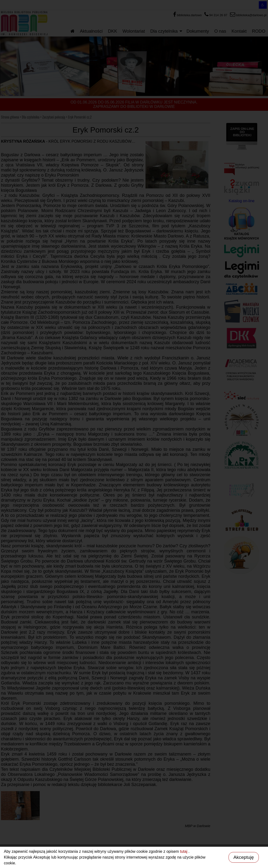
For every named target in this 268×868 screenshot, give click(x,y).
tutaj (184, 851)
